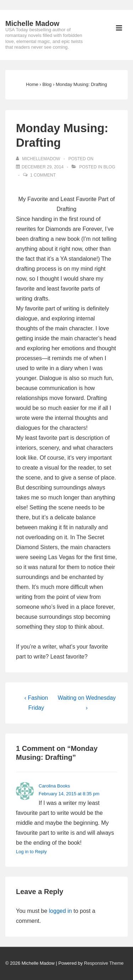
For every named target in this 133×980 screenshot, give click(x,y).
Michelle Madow (32, 23)
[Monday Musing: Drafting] (43, 167)
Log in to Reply (31, 852)
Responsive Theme (104, 963)
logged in (60, 911)
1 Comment (43, 175)
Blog (109, 167)
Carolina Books (54, 786)
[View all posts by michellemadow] (39, 159)
